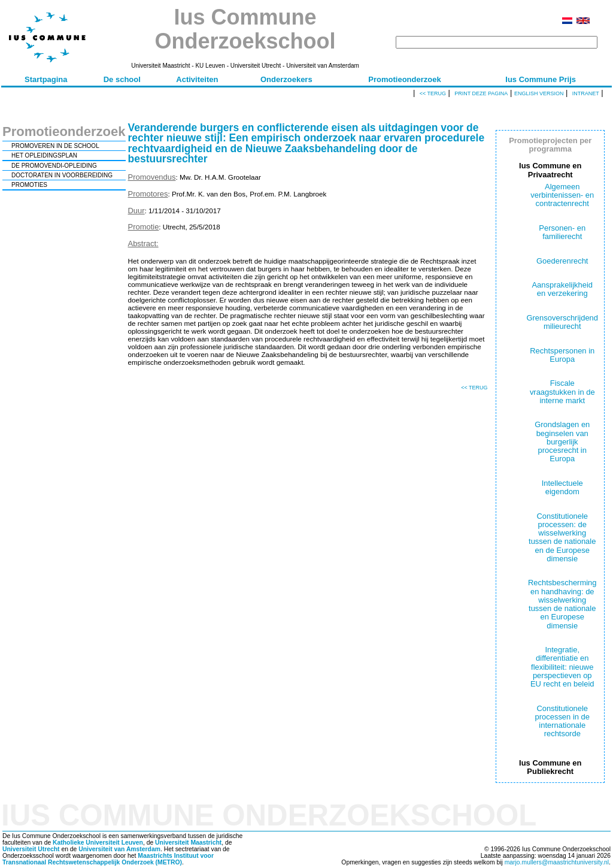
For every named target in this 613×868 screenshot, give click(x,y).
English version (539, 93)
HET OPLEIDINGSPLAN (44, 155)
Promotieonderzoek (404, 79)
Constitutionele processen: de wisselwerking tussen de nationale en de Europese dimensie (562, 537)
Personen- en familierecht (562, 232)
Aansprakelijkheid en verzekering (562, 289)
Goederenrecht (562, 261)
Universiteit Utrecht (31, 849)
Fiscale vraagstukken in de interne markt (562, 392)
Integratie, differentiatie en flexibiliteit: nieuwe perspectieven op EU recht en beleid (562, 667)
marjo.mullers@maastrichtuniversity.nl (557, 862)
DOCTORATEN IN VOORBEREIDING (62, 175)
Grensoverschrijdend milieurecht (562, 322)
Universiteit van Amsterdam (119, 849)
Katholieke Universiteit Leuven (98, 843)
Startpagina (46, 79)
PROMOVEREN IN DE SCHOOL (55, 146)
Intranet (586, 93)
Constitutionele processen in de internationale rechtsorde (562, 721)
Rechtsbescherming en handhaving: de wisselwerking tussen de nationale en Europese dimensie (562, 604)
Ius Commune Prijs (541, 79)
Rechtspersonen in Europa (562, 355)
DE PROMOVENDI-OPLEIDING (54, 166)
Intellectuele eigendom (562, 487)
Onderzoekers (286, 79)
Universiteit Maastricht (188, 843)
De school (122, 79)
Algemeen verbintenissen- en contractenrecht (562, 195)
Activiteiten (197, 79)
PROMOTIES (29, 185)
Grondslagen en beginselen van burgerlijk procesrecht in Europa (562, 441)
